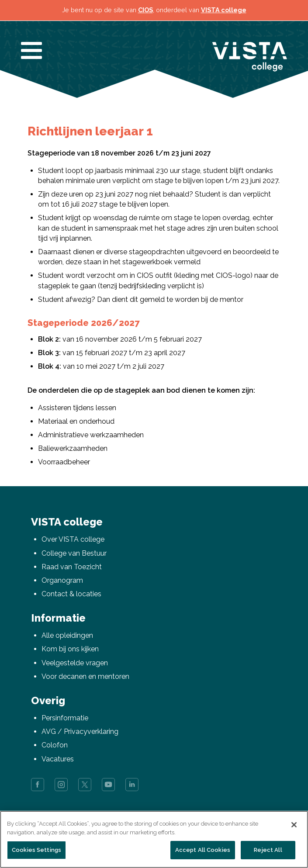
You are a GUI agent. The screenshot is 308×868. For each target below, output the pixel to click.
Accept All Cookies (203, 850)
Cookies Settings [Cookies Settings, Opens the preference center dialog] (36, 850)
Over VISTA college (73, 539)
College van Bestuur (74, 553)
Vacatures (58, 759)
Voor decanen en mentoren (85, 676)
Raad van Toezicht (72, 567)
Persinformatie (65, 718)
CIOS (145, 10)
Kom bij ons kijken (70, 649)
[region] (154, 839)
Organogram (62, 580)
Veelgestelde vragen (75, 663)
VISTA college (224, 10)
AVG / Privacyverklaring (80, 731)
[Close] (294, 825)
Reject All (268, 850)
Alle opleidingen (67, 635)
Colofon (55, 745)
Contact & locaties (71, 594)
